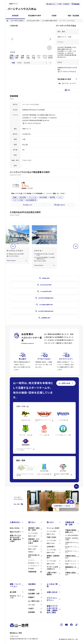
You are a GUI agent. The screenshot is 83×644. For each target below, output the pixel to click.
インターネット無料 (18, 200)
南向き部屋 (23, 197)
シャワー (60, 197)
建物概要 (15, 15)
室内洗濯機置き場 (31, 200)
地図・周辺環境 (73, 15)
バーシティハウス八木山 (67, 21)
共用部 (54, 15)
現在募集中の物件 (35, 15)
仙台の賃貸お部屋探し (18, 21)
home (7, 21)
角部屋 (15, 197)
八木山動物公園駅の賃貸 (49, 21)
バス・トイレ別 (32, 197)
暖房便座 (53, 197)
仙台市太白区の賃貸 (33, 21)
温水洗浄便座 (43, 197)
